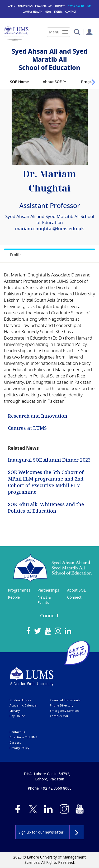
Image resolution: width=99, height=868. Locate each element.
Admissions (25, 6)
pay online (17, 716)
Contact (71, 12)
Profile (15, 255)
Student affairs (20, 700)
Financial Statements (65, 700)
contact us (17, 732)
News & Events (44, 600)
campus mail (59, 716)
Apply (12, 6)
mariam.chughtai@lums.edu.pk (49, 228)
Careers (15, 742)
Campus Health (32, 12)
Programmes (19, 590)
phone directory (62, 705)
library (15, 711)
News (48, 12)
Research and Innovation (38, 416)
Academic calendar (24, 705)
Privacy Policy (19, 748)
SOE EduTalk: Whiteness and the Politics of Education (46, 508)
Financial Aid (44, 6)
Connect (74, 597)
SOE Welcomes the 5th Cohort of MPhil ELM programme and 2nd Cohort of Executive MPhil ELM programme (46, 482)
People (14, 597)
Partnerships (48, 590)
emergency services (65, 711)
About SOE (52, 82)
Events (58, 12)
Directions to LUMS (23, 737)
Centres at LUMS (27, 428)
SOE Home (19, 82)
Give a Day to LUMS (79, 6)
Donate (60, 6)
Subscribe (77, 832)
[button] (77, 32)
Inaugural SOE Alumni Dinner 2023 (49, 460)
